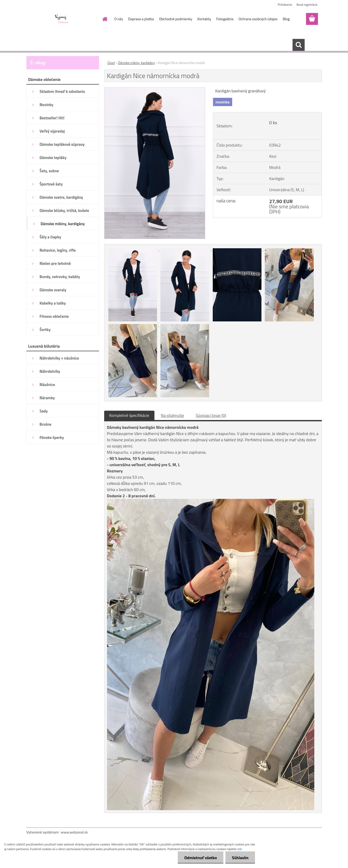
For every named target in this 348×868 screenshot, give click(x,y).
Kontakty (204, 19)
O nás (119, 19)
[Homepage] (104, 19)
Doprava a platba (141, 19)
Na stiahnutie (173, 415)
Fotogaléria (225, 19)
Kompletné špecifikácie (129, 415)
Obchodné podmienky (176, 19)
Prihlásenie (285, 5)
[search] (299, 45)
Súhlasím (240, 858)
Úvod (111, 63)
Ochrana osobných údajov (258, 19)
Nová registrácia (307, 5)
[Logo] (62, 19)
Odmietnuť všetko (201, 858)
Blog (286, 19)
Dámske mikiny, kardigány (137, 63)
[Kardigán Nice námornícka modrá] (155, 89)
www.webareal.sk (74, 832)
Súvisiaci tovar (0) (211, 415)
